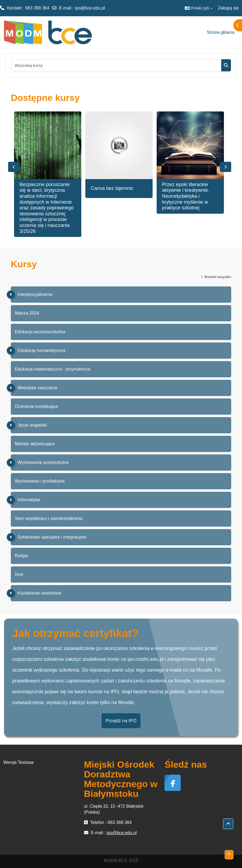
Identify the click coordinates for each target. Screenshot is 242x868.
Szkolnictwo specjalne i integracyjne (52, 537)
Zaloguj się (228, 8)
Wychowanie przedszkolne (43, 462)
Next (226, 167)
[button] (199, 8)
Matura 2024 (27, 313)
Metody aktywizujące (35, 444)
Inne (19, 574)
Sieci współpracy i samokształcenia (49, 518)
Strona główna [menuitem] (221, 32)
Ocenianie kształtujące (36, 406)
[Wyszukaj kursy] (116, 65)
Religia (21, 556)
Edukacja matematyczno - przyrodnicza (53, 369)
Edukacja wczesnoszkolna (40, 332)
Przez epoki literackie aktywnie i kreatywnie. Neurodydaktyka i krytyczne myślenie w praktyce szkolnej (186, 196)
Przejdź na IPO (121, 721)
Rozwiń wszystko (218, 277)
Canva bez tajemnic (112, 188)
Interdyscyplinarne (35, 294)
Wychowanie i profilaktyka (40, 481)
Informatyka (29, 500)
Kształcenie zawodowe (39, 593)
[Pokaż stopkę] (229, 855)
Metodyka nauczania (37, 388)
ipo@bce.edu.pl (90, 8)
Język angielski (32, 425)
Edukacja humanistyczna (41, 350)
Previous (14, 167)
